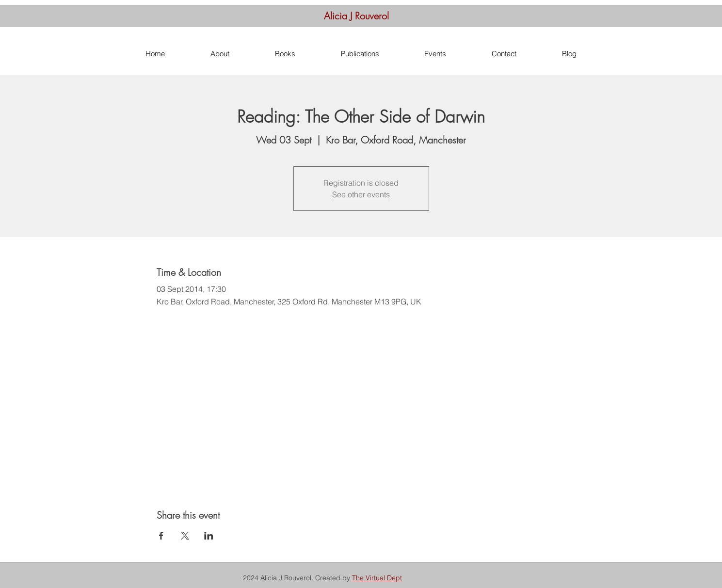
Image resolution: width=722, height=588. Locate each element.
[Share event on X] (185, 536)
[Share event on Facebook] (161, 536)
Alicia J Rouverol (356, 16)
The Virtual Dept (377, 578)
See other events (361, 194)
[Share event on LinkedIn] (209, 536)
